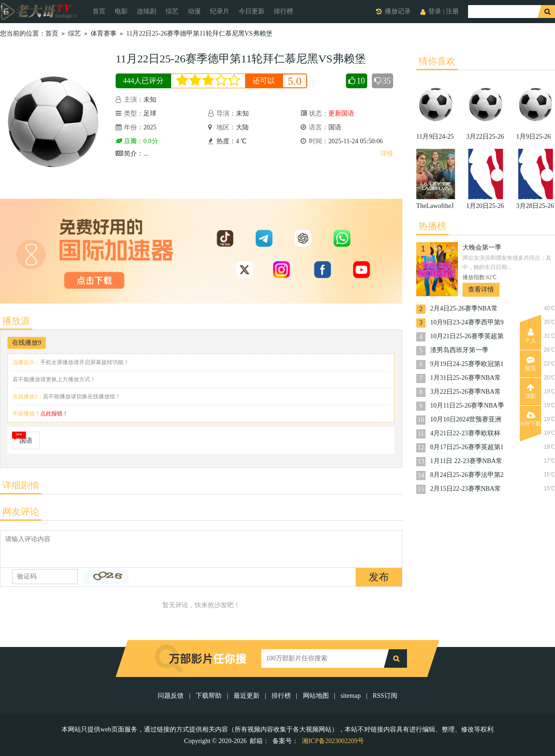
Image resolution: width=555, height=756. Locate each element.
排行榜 (284, 11)
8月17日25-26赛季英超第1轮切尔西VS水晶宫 (467, 448)
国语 (26, 441)
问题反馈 (172, 696)
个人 (530, 336)
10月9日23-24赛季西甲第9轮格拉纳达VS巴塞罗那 (467, 323)
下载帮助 (209, 696)
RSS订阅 (385, 696)
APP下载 (530, 419)
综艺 (172, 11)
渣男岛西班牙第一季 (459, 350)
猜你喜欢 (437, 61)
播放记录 (398, 11)
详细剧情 (21, 485)
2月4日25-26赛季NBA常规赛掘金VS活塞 (464, 309)
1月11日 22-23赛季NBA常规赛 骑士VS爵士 (466, 462)
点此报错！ (54, 414)
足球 (150, 113)
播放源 (16, 321)
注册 (452, 11)
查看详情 (481, 290)
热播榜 (432, 226)
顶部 (530, 391)
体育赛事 (104, 34)
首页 (99, 11)
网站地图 (316, 696)
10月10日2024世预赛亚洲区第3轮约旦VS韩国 (466, 420)
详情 (387, 154)
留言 (530, 364)
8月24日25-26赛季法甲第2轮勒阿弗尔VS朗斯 (467, 476)
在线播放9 (27, 343)
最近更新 (247, 696)
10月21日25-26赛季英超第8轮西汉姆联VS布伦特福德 (467, 337)
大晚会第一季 (482, 247)
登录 (435, 11)
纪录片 (220, 11)
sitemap (351, 696)
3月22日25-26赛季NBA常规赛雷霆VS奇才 (466, 393)
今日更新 (252, 11)
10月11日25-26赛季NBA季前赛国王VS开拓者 (467, 406)
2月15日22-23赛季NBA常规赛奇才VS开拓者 (466, 490)
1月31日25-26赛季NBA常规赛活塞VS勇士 (466, 379)
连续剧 (147, 11)
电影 (121, 11)
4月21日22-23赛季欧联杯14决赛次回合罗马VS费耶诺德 (467, 434)
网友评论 (21, 512)
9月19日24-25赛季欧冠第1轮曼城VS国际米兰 (467, 365)
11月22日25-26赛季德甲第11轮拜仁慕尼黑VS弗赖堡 (199, 34)
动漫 (194, 11)
